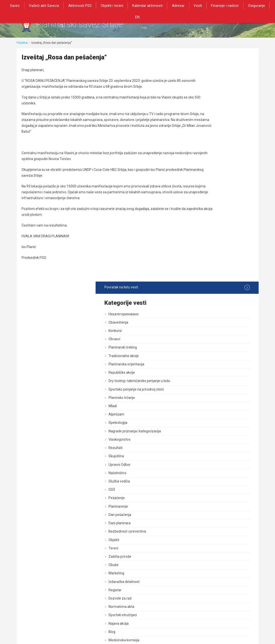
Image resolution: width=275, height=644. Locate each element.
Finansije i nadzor (216, 5)
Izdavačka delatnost (207, 355)
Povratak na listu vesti (219, 57)
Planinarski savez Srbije (92, 26)
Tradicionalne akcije (207, 125)
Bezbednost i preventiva (210, 305)
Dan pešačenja (203, 288)
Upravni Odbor (203, 238)
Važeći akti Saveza (41, 5)
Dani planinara (203, 297)
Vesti (189, 5)
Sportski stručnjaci (206, 389)
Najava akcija (202, 397)
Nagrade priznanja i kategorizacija (218, 205)
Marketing (199, 347)
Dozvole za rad (203, 372)
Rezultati (199, 222)
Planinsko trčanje (205, 171)
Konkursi (198, 100)
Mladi (196, 180)
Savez (13, 5)
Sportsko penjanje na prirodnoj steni (219, 163)
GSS (195, 263)
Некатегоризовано (207, 84)
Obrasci (198, 109)
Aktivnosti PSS (76, 5)
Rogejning (199, 422)
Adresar (171, 5)
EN (265, 5)
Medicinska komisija (207, 414)
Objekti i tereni (107, 5)
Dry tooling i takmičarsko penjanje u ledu (219, 153)
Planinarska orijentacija (209, 134)
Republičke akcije (205, 142)
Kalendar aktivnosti (141, 5)
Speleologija (201, 196)
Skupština (199, 230)
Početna (22, 46)
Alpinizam (199, 188)
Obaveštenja (201, 92)
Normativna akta (204, 381)
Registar (198, 364)
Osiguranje (246, 5)
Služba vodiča (202, 255)
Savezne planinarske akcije (213, 431)
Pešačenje (200, 272)
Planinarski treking (206, 117)
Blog (195, 405)
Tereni (197, 322)
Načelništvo (201, 247)
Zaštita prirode (203, 330)
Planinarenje (201, 280)
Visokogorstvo (203, 213)
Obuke (197, 339)
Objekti (197, 314)
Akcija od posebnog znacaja (213, 439)
